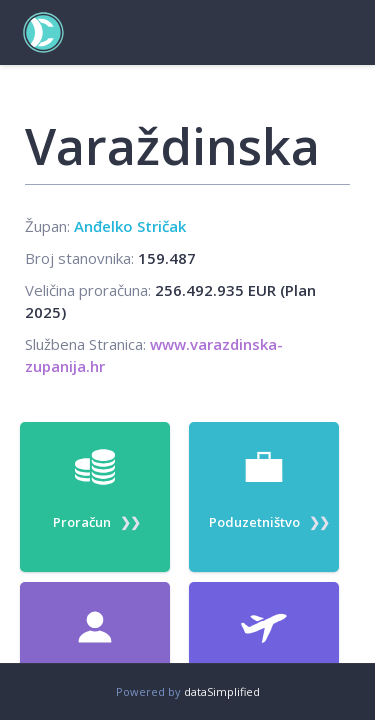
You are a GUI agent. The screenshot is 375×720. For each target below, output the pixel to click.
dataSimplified (222, 691)
